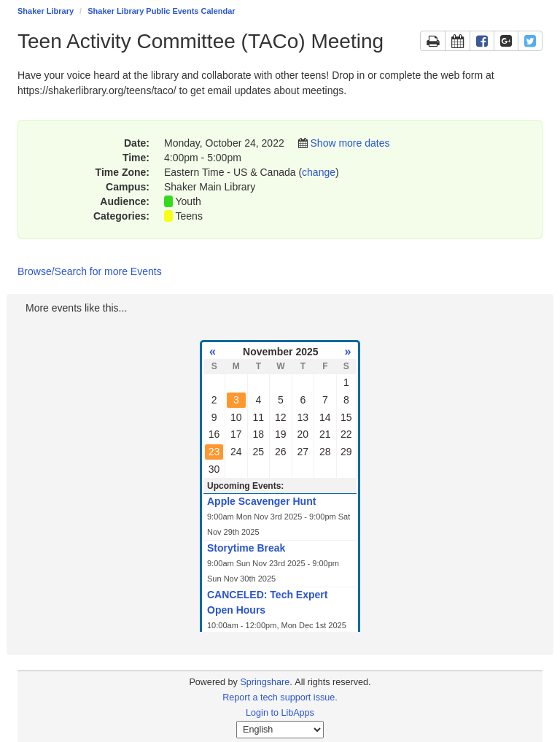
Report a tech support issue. (280, 697)
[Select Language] (280, 730)
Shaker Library (46, 11)
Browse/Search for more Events (90, 271)
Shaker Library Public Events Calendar (161, 11)
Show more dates (350, 143)
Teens (189, 216)
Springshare (265, 682)
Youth (188, 201)
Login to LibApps (280, 713)
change (319, 172)
